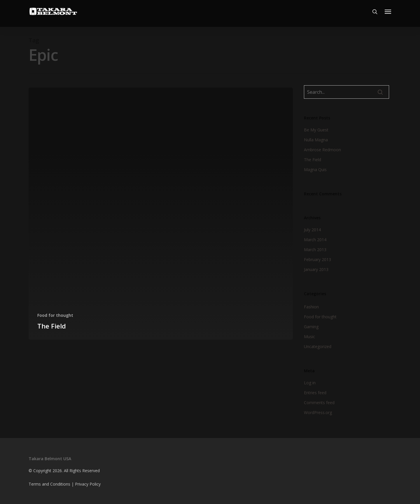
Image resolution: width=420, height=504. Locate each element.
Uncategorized (318, 346)
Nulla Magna (316, 140)
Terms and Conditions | (52, 484)
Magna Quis (315, 170)
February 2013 (317, 259)
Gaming (311, 327)
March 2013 (315, 250)
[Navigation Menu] (388, 13)
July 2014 (312, 230)
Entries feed (315, 393)
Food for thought (55, 315)
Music (309, 337)
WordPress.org (318, 412)
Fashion (311, 307)
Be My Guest (316, 130)
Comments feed (319, 403)
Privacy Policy (88, 484)
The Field (313, 160)
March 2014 (315, 240)
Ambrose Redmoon (322, 150)
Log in (310, 383)
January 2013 (316, 269)
